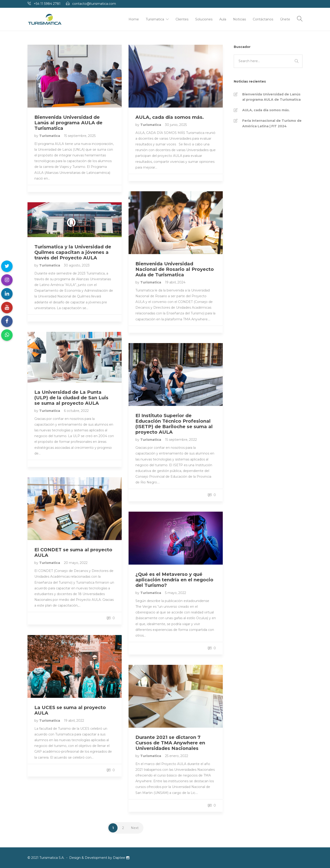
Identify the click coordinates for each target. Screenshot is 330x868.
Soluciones (204, 19)
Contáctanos (263, 19)
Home (134, 19)
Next (135, 828)
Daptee (121, 858)
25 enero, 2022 (177, 756)
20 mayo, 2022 (76, 563)
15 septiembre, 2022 (181, 440)
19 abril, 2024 (175, 282)
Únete (285, 19)
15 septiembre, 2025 (80, 136)
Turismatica (155, 19)
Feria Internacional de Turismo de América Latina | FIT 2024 (272, 123)
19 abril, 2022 (74, 721)
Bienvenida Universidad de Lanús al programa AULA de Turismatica (271, 97)
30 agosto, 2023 (77, 265)
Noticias (239, 19)
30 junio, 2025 (176, 125)
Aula (223, 19)
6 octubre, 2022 (76, 411)
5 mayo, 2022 (176, 593)
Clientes (182, 19)
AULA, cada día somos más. (266, 110)
